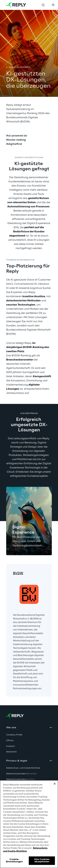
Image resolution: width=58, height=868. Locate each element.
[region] (29, 824)
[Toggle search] (43, 5)
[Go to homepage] (16, 5)
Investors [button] (11, 746)
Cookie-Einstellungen (14, 861)
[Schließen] (55, 784)
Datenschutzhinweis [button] (21, 774)
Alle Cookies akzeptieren (42, 861)
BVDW (18, 573)
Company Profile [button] (14, 735)
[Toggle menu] (53, 5)
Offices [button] (10, 741)
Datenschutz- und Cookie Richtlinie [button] (23, 768)
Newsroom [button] (11, 752)
